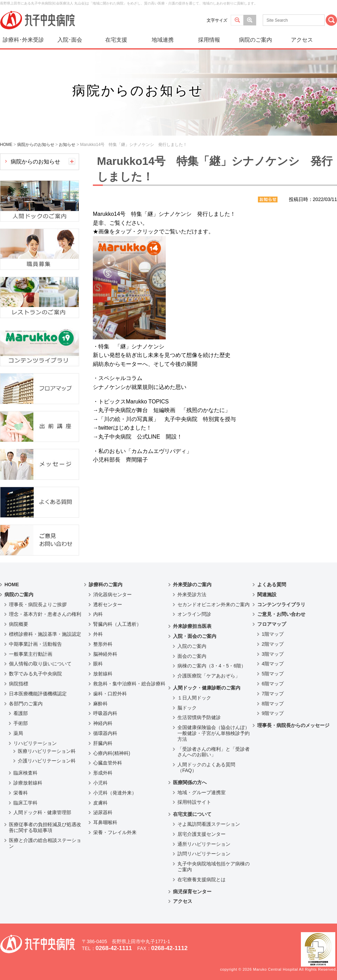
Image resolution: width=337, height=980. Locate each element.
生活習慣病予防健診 (199, 717)
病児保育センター (192, 892)
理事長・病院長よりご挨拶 (38, 604)
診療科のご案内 (106, 584)
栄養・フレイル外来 (115, 832)
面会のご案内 (192, 656)
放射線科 (103, 674)
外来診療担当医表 (192, 626)
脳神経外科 (105, 654)
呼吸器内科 (105, 713)
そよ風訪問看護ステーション (209, 824)
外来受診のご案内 (192, 584)
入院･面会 (70, 40)
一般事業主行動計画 (31, 654)
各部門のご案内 (26, 704)
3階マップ (273, 654)
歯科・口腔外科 (110, 694)
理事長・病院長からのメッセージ (293, 725)
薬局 (18, 733)
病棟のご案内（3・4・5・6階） (212, 666)
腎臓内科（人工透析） (117, 624)
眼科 (98, 664)
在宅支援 (116, 40)
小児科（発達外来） (115, 793)
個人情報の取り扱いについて (40, 664)
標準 (237, 20)
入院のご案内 (192, 646)
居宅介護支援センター (202, 834)
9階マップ (273, 713)
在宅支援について (192, 814)
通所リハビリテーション (204, 844)
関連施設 (267, 594)
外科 (98, 634)
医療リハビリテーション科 (47, 751)
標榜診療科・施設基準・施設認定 (45, 634)
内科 (98, 614)
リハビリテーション (35, 743)
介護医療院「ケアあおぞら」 (209, 676)
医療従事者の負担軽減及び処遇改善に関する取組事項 (45, 827)
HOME (12, 584)
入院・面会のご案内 (195, 636)
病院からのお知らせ (35, 162)
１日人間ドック (194, 698)
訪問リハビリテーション (204, 854)
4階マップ (273, 664)
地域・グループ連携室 (202, 792)
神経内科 (103, 723)
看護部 (21, 713)
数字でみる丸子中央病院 (35, 674)
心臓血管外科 (108, 763)
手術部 (21, 723)
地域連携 (163, 40)
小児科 (100, 783)
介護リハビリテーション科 (47, 761)
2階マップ (273, 644)
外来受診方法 (192, 594)
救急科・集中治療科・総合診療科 (129, 684)
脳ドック (187, 708)
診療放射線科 (28, 783)
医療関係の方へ (190, 782)
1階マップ (273, 634)
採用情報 (209, 40)
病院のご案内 (256, 40)
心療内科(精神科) (112, 753)
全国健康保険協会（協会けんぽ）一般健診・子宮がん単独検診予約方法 (214, 733)
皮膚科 (100, 803)
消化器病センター (112, 594)
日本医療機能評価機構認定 (38, 694)
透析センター (108, 604)
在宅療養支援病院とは (202, 879)
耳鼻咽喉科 (105, 822)
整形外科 (103, 644)
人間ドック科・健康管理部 (42, 812)
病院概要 (19, 624)
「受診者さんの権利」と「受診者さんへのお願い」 (214, 752)
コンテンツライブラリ (281, 604)
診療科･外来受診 (23, 40)
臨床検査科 (25, 773)
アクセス (302, 40)
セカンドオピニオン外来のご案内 (214, 604)
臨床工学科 (25, 803)
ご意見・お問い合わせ (281, 614)
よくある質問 (272, 584)
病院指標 (19, 684)
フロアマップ (272, 624)
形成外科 (103, 773)
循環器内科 (105, 733)
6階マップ (273, 684)
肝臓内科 (103, 743)
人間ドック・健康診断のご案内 (207, 688)
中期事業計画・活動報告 (35, 644)
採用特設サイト (194, 802)
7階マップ (273, 694)
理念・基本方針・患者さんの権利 (45, 614)
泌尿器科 (103, 812)
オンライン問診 (194, 614)
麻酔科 (100, 704)
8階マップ (273, 704)
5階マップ (273, 674)
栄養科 (21, 793)
